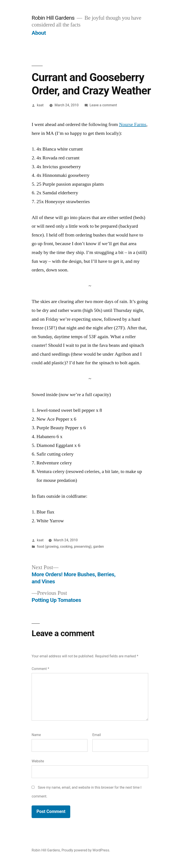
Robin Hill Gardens (53, 18)
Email (97, 735)
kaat (40, 105)
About (39, 33)
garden (99, 547)
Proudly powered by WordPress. (86, 850)
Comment (40, 669)
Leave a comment (103, 105)
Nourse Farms (133, 124)
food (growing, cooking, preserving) (64, 547)
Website (38, 761)
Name (36, 735)
